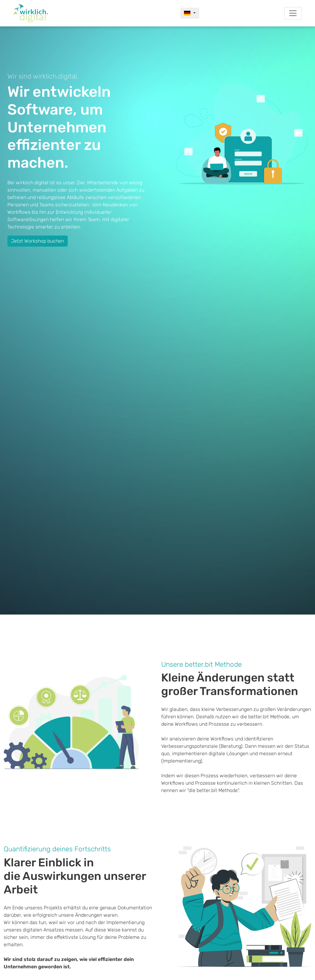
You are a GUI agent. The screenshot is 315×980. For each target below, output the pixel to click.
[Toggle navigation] (293, 13)
